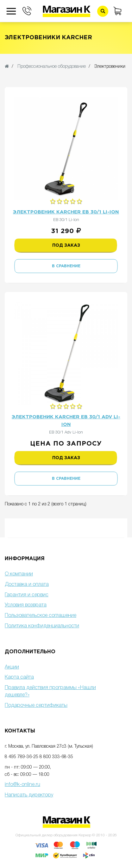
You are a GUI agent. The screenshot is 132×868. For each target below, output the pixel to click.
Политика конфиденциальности (42, 626)
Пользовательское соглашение (41, 616)
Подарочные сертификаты (36, 706)
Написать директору (29, 795)
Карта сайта (19, 677)
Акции (12, 667)
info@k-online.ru (22, 785)
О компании (19, 574)
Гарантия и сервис (27, 595)
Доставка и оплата (27, 585)
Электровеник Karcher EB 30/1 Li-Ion (66, 212)
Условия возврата (26, 605)
